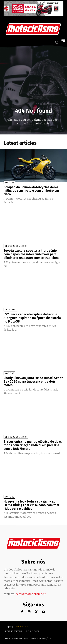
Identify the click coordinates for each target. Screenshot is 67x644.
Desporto (10, 310)
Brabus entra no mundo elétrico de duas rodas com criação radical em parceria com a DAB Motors (33, 445)
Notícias (9, 183)
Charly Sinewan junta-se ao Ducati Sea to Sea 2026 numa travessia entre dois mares (33, 382)
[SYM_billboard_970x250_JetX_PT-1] (33, 15)
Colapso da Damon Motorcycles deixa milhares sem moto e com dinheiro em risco (31, 191)
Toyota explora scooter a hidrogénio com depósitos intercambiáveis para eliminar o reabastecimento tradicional (32, 254)
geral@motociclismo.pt (31, 594)
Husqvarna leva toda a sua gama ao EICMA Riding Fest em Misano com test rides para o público (31, 505)
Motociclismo (22, 627)
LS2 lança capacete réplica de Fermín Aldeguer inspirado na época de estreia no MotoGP (32, 318)
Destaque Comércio (16, 246)
